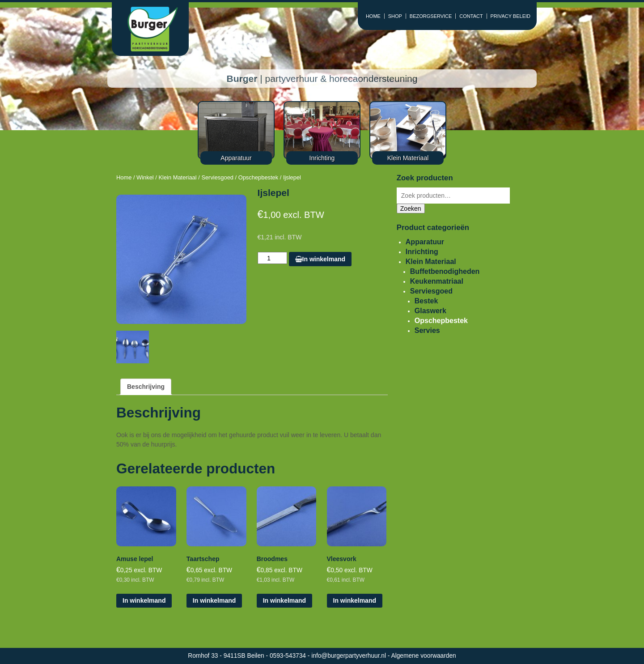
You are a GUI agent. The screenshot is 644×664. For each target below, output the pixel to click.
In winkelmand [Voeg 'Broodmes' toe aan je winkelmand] (284, 600)
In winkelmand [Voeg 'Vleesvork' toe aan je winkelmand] (355, 600)
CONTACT (471, 16)
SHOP (395, 16)
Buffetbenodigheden (445, 271)
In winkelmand (320, 259)
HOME (373, 16)
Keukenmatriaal (437, 281)
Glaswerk (430, 311)
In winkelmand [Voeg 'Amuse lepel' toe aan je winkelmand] (144, 600)
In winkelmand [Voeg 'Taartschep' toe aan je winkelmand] (214, 600)
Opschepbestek (258, 177)
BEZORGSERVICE (431, 16)
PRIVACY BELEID (511, 16)
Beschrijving (146, 387)
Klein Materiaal (177, 177)
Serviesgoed (217, 177)
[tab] (146, 387)
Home (124, 177)
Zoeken (411, 209)
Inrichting (422, 252)
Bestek (426, 301)
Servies (427, 330)
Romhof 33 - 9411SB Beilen (227, 656)
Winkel (145, 177)
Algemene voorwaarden (424, 656)
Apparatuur (425, 242)
